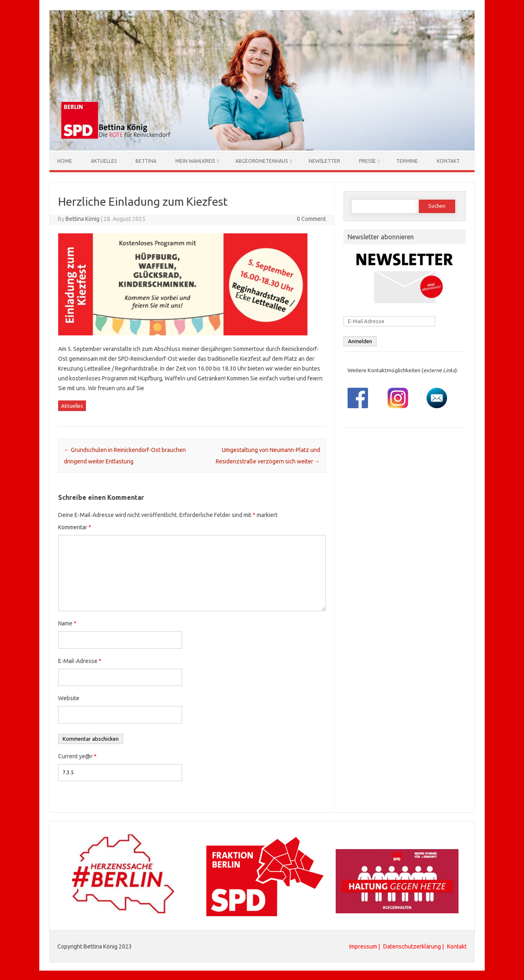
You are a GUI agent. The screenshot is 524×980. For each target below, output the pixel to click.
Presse (367, 161)
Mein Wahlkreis (195, 161)
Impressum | (365, 946)
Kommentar (75, 527)
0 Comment (311, 218)
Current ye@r (77, 756)
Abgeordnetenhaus (262, 161)
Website (69, 698)
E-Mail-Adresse (80, 661)
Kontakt (448, 161)
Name (67, 623)
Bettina (146, 161)
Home (65, 161)
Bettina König (82, 218)
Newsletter (324, 161)
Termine (407, 161)
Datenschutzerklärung (412, 946)
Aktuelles (104, 161)
